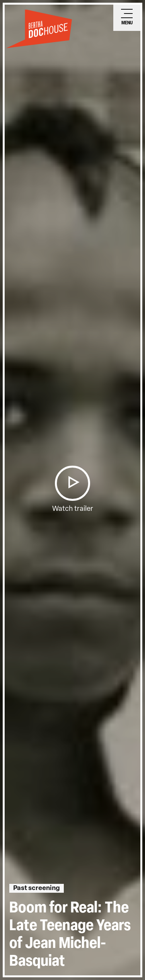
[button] (72, 483)
